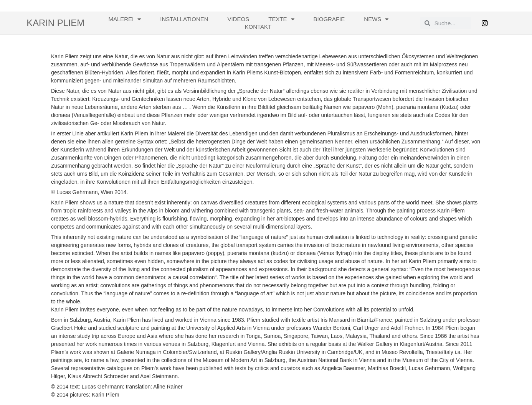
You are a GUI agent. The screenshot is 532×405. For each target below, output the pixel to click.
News (376, 19)
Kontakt (258, 27)
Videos (239, 19)
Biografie (329, 19)
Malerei (125, 19)
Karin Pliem (55, 23)
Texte (281, 19)
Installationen (184, 19)
